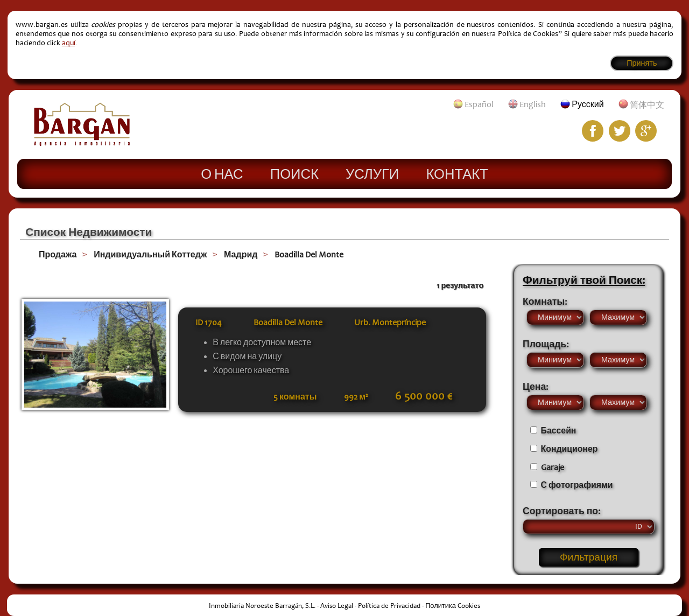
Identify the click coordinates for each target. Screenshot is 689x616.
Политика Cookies (453, 606)
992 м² (356, 397)
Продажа (58, 255)
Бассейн (559, 431)
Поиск (294, 173)
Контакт (457, 173)
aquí (69, 43)
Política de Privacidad (389, 606)
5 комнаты (295, 397)
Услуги (372, 173)
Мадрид (241, 255)
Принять (642, 63)
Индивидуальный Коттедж (150, 255)
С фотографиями (577, 485)
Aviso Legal (337, 606)
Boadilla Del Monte (309, 255)
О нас (222, 173)
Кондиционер (570, 449)
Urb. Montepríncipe (390, 323)
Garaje (553, 467)
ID (209, 323)
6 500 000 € (424, 396)
